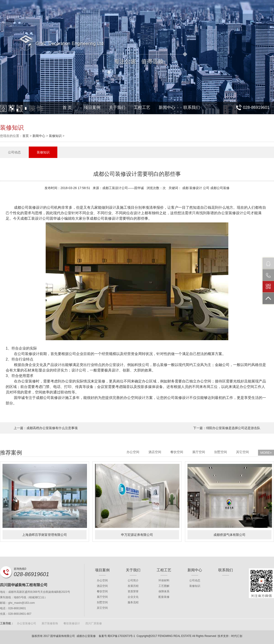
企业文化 (133, 597)
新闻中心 (167, 107)
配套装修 (164, 597)
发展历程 (133, 586)
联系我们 (192, 107)
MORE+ (266, 453)
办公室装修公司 (26, 623)
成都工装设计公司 (35, 218)
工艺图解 (164, 586)
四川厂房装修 (94, 623)
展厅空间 (199, 452)
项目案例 (92, 107)
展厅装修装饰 (50, 623)
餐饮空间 (177, 452)
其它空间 (242, 452)
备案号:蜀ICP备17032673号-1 (117, 636)
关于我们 (117, 107)
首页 (26, 136)
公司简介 (133, 580)
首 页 (67, 107)
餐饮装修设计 (72, 623)
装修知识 (55, 136)
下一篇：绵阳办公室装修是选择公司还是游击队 (227, 428)
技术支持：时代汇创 (230, 636)
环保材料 (164, 580)
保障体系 (164, 591)
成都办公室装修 (86, 636)
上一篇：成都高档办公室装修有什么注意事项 (46, 428)
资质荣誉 (133, 591)
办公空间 (133, 452)
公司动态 (14, 152)
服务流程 (133, 602)
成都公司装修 (47, 398)
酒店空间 (155, 452)
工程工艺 (142, 107)
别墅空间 (221, 452)
